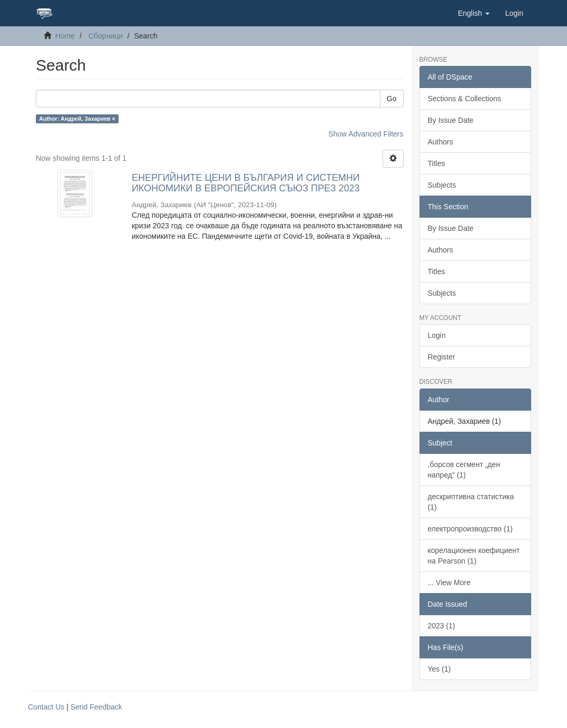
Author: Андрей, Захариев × (77, 119)
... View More (449, 583)
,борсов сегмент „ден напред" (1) (464, 470)
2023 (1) (442, 626)
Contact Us (46, 707)
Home (65, 36)
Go (392, 99)
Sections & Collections (465, 99)
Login (437, 335)
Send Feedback (96, 707)
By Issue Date (451, 120)
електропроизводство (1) (470, 529)
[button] (474, 13)
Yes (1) (439, 669)
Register (442, 357)
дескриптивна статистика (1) (471, 502)
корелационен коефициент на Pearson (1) (474, 556)
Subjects (442, 185)
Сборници (106, 36)
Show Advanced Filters (366, 134)
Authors (441, 142)
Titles (437, 163)
